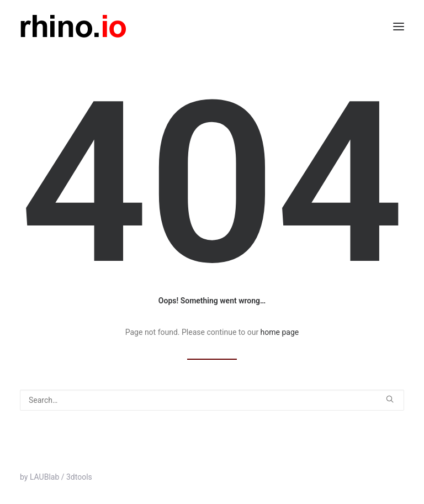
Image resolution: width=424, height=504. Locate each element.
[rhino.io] (73, 26)
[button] (399, 26)
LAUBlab (44, 477)
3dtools (79, 477)
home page (280, 332)
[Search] (212, 400)
